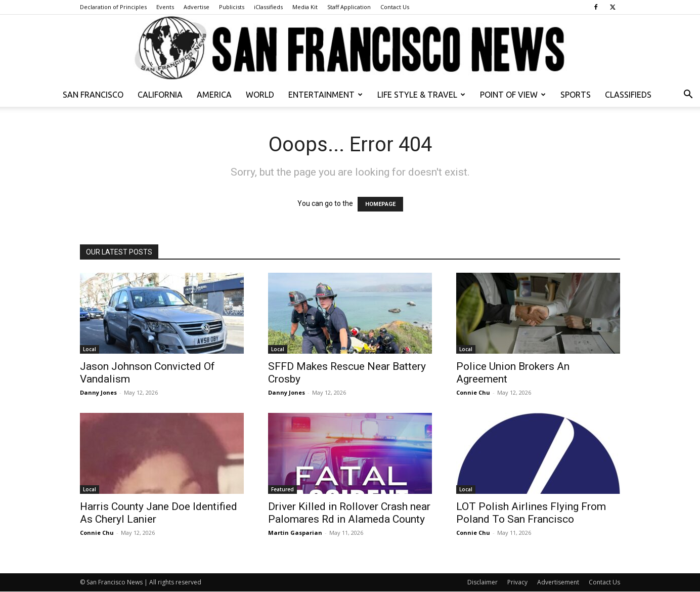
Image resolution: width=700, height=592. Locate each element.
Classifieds (628, 95)
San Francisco (93, 95)
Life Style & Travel (421, 95)
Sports (576, 95)
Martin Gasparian (295, 533)
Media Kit (305, 7)
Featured (282, 489)
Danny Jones (98, 392)
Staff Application (349, 7)
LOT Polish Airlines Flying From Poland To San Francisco (531, 513)
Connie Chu (473, 392)
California (160, 95)
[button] (688, 95)
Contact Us (395, 7)
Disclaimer (483, 582)
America (214, 95)
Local (90, 349)
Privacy (517, 582)
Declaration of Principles (113, 7)
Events (165, 7)
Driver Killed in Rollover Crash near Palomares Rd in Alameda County (349, 513)
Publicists (232, 7)
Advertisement (558, 582)
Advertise (196, 7)
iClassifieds (268, 7)
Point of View (513, 95)
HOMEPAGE (380, 204)
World (260, 95)
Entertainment (325, 95)
